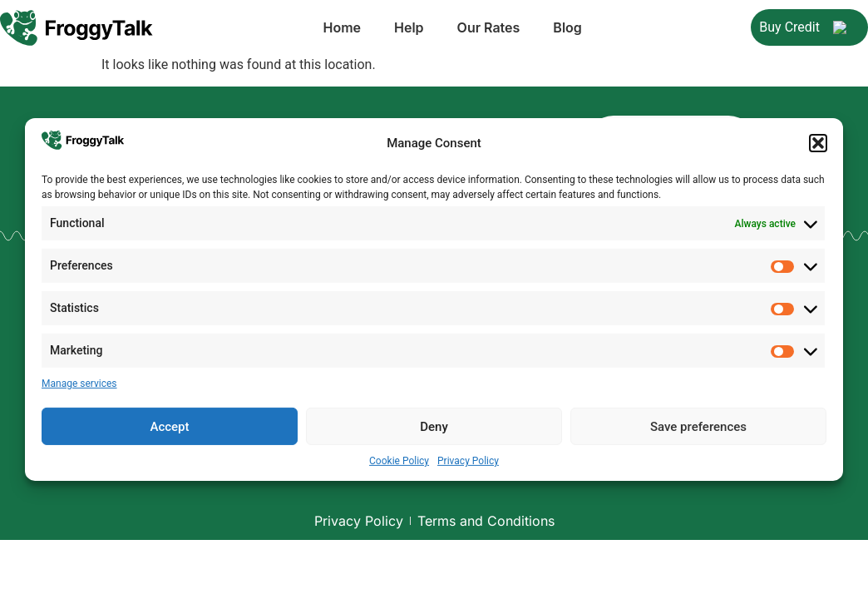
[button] (818, 143)
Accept (169, 424)
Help (333, 30)
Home (265, 30)
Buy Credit (809, 30)
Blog (491, 30)
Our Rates (412, 30)
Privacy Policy (468, 458)
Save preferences (698, 424)
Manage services (79, 381)
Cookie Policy (399, 458)
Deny (434, 424)
